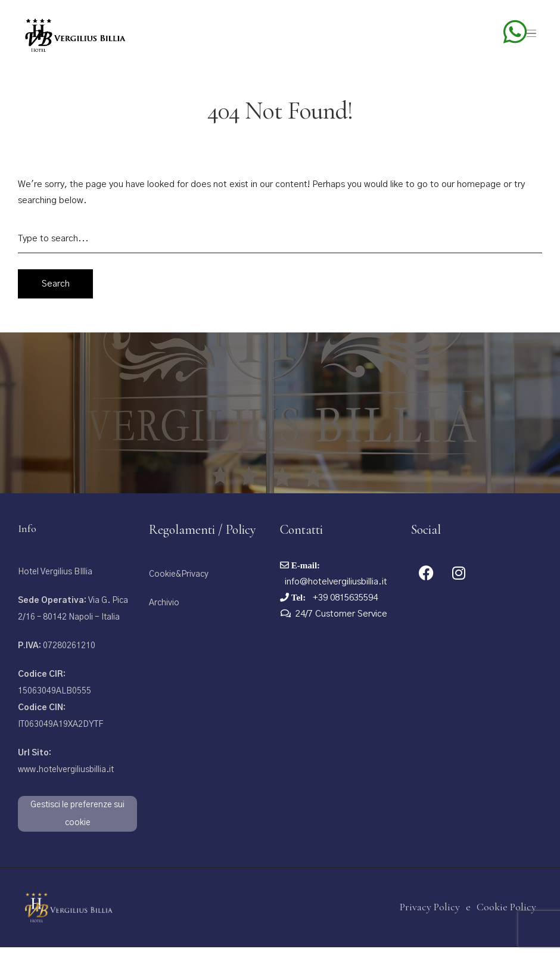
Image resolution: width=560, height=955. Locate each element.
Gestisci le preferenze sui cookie (77, 822)
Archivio (164, 611)
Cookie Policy (506, 914)
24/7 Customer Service (341, 622)
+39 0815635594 (344, 606)
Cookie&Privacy (179, 582)
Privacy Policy (430, 914)
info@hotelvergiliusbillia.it (336, 590)
